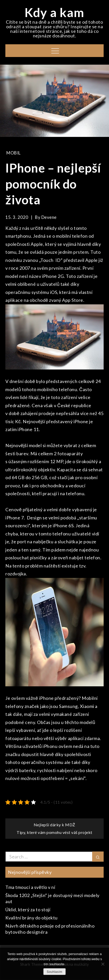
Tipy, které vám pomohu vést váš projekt (54, 832)
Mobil (14, 153)
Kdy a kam (54, 12)
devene (49, 217)
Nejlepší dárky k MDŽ (54, 825)
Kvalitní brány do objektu (32, 918)
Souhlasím (54, 972)
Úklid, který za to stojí (28, 910)
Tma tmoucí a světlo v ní (30, 887)
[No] (103, 964)
